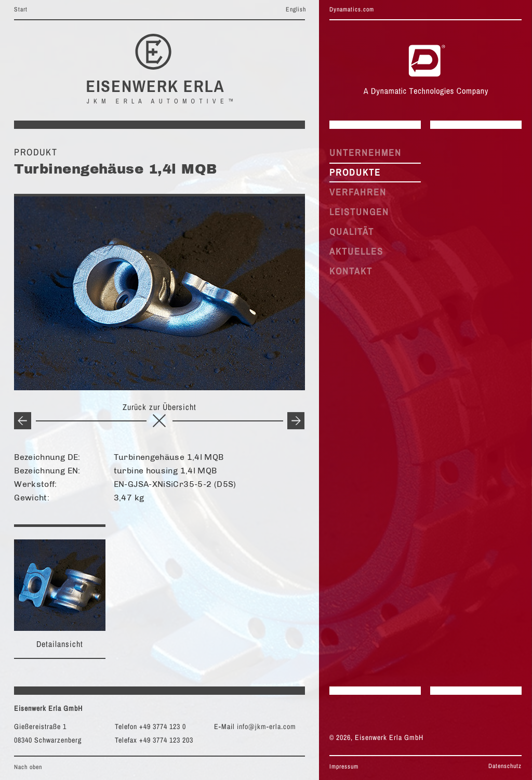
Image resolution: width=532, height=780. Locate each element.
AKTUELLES (356, 251)
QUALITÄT (352, 232)
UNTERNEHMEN (365, 153)
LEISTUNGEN (359, 212)
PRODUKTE (355, 172)
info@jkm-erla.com (267, 726)
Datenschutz (505, 766)
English (296, 9)
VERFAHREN (358, 192)
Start (21, 9)
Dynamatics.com (352, 9)
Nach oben (28, 767)
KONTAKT (351, 271)
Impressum (344, 766)
